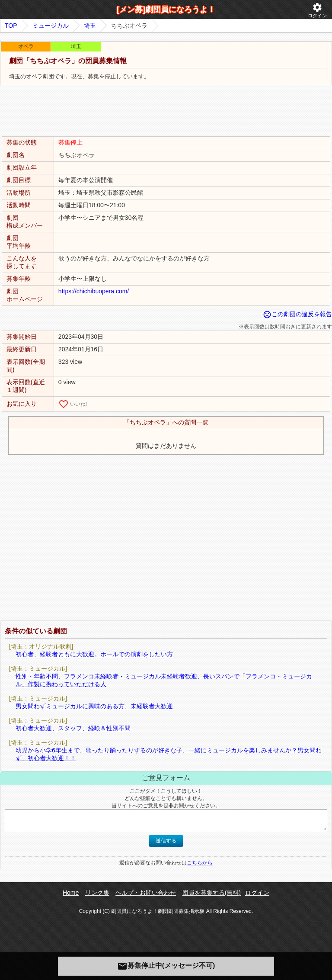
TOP (11, 26)
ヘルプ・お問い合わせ (146, 893)
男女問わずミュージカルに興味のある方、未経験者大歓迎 (94, 706)
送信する (166, 841)
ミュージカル (51, 26)
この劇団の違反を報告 (297, 314)
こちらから (200, 863)
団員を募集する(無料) (212, 893)
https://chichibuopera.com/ (94, 291)
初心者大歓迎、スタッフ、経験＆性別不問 (73, 728)
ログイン (317, 10)
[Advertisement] (166, 111)
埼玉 (90, 26)
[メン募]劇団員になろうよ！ (166, 10)
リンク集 (97, 893)
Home (71, 893)
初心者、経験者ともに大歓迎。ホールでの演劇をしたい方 (94, 654)
